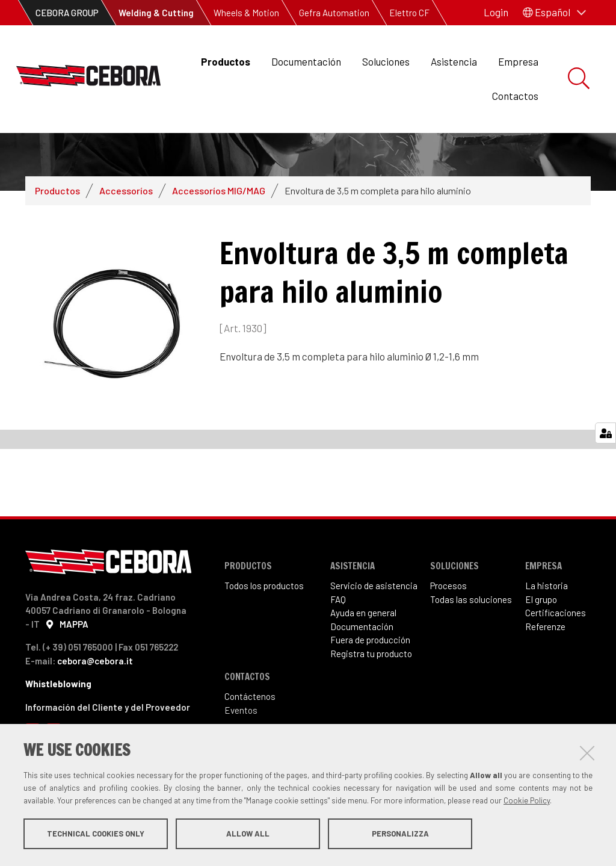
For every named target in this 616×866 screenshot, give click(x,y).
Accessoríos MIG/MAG (219, 240)
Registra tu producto (371, 703)
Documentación (306, 61)
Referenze (545, 676)
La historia (547, 635)
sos (460, 635)
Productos (226, 61)
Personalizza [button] (400, 835)
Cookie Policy (527, 802)
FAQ (338, 649)
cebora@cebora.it (95, 710)
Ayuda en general (363, 662)
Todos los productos (264, 635)
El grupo (541, 649)
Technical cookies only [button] (96, 835)
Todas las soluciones (471, 649)
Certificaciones (556, 662)
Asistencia (454, 61)
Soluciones (386, 61)
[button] (554, 13)
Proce (441, 635)
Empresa (518, 61)
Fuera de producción (370, 689)
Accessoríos (126, 240)
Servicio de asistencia (374, 635)
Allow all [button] (248, 835)
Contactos (515, 96)
